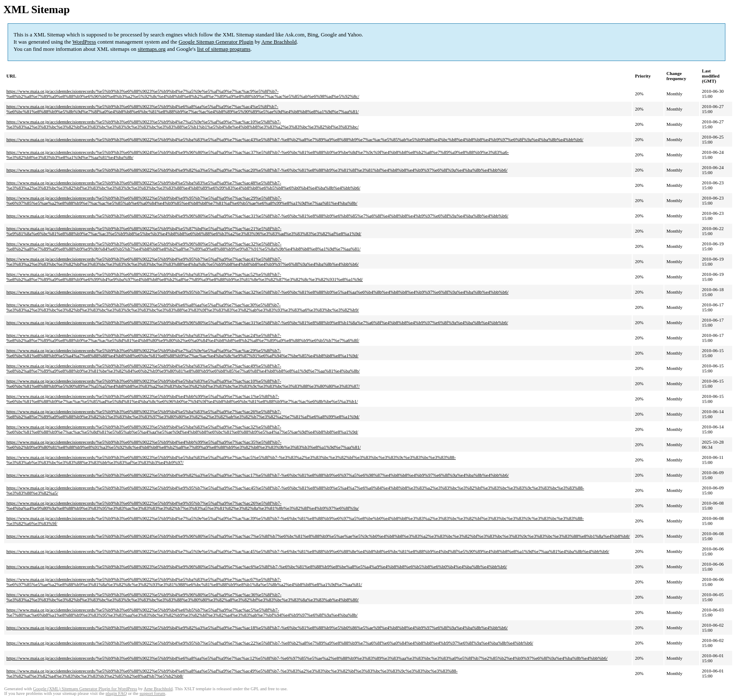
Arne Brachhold (279, 42)
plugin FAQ (116, 693)
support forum (152, 693)
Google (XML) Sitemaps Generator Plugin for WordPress (85, 689)
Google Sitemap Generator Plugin (216, 42)
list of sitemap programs (224, 49)
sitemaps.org (152, 49)
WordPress (84, 42)
